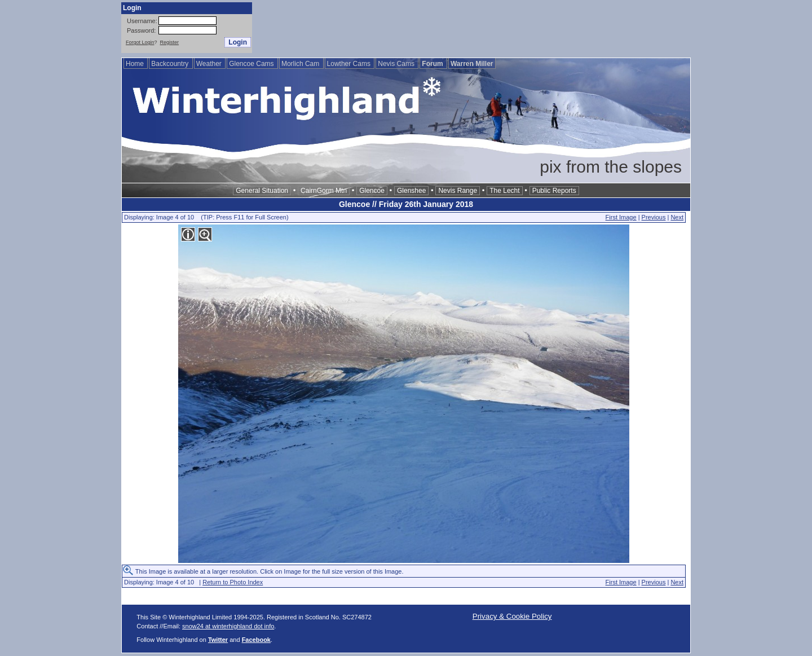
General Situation (262, 191)
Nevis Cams (397, 64)
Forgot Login (140, 42)
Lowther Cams (350, 64)
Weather (210, 64)
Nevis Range (458, 191)
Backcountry (171, 64)
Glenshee (411, 191)
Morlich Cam (301, 64)
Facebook (256, 640)
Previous (654, 217)
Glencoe (372, 191)
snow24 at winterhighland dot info (228, 626)
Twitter (218, 640)
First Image (621, 217)
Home (136, 64)
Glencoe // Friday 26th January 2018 (406, 204)
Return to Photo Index (233, 582)
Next (677, 217)
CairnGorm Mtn (324, 191)
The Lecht (504, 191)
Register (170, 42)
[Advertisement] (486, 28)
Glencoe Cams (252, 64)
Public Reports (554, 191)
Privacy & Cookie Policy (512, 616)
